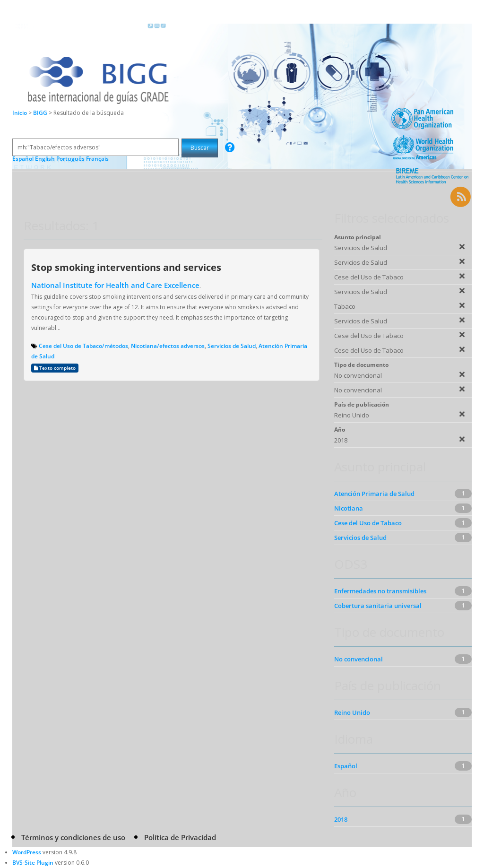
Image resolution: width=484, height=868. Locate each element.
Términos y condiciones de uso (73, 837)
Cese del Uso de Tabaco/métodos (83, 346)
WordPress (27, 852)
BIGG (41, 113)
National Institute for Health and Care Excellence (115, 285)
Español (346, 766)
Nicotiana (349, 508)
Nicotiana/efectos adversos (168, 346)
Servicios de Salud (232, 346)
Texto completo (55, 368)
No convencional (359, 659)
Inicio (20, 113)
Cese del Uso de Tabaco (368, 523)
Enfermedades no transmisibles (380, 591)
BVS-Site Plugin (33, 863)
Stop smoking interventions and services (126, 267)
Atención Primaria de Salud (374, 494)
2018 (341, 819)
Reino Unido (352, 712)
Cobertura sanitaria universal (378, 606)
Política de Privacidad (180, 837)
